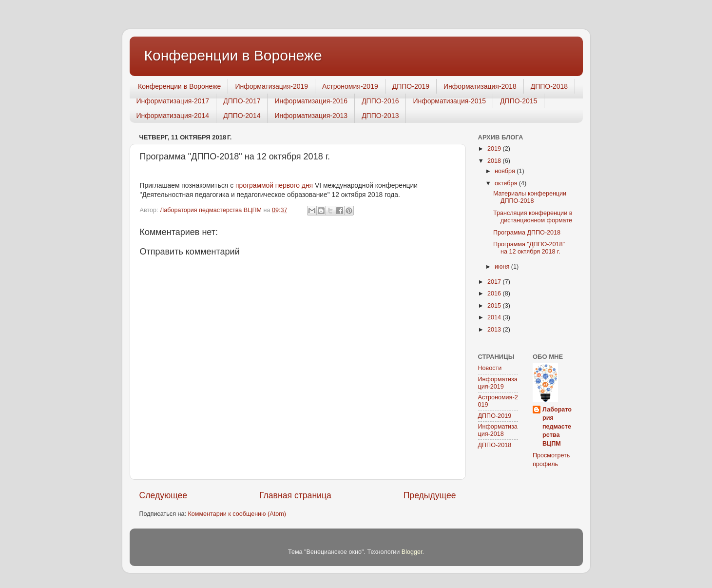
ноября (506, 171)
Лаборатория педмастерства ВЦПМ (557, 427)
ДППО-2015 (519, 101)
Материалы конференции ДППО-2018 (530, 197)
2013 (495, 330)
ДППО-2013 (380, 116)
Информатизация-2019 (271, 86)
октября (507, 183)
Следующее (164, 495)
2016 (495, 294)
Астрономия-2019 (350, 86)
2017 (495, 282)
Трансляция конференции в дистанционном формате (533, 217)
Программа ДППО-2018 (527, 233)
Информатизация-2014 (173, 116)
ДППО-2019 (411, 86)
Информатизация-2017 (173, 101)
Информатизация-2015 (449, 101)
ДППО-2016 (380, 101)
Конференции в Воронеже (233, 55)
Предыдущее (430, 495)
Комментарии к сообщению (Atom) (237, 514)
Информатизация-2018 (480, 86)
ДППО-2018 (549, 86)
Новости (490, 368)
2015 (495, 306)
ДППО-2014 (242, 116)
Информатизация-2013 (311, 116)
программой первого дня (274, 185)
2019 (495, 149)
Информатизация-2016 (311, 101)
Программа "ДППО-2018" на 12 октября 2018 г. (529, 248)
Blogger (412, 552)
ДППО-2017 (242, 101)
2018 (495, 161)
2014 (495, 317)
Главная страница (295, 495)
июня (503, 267)
